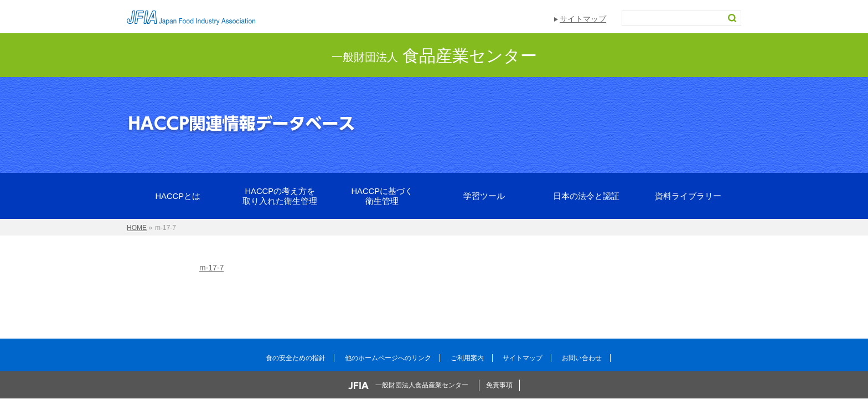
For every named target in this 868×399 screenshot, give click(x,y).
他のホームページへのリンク (388, 358)
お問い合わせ (582, 358)
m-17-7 (211, 268)
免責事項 (499, 385)
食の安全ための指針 (296, 358)
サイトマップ (583, 19)
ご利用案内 (467, 358)
